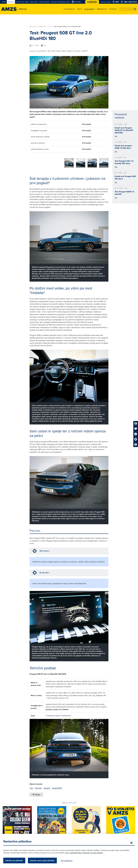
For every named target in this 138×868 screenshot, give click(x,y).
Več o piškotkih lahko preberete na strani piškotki (85, 853)
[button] (135, 9)
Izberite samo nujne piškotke (44, 861)
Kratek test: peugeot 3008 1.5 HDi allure (123, 147)
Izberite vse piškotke (16, 861)
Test (51, 27)
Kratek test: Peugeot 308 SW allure (125, 178)
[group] (34, 162)
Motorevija (34, 27)
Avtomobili (43, 27)
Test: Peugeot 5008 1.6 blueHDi (124, 193)
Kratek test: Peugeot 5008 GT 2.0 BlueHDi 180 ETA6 (124, 130)
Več (116, 136)
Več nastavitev (68, 861)
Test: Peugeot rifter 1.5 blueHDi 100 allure (124, 162)
